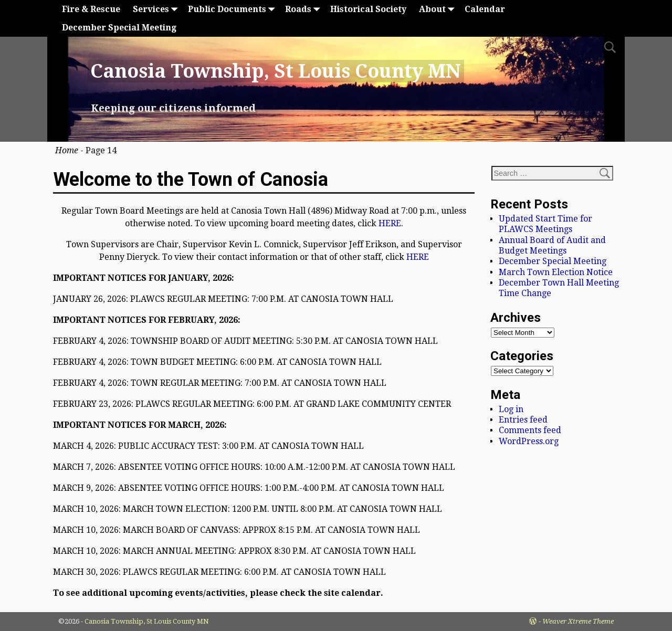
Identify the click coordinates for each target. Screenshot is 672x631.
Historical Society (368, 9)
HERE (390, 223)
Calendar (485, 9)
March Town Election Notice (556, 272)
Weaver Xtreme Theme (578, 621)
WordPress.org (529, 441)
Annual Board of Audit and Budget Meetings (552, 245)
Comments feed (530, 430)
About (439, 9)
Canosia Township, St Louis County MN (276, 71)
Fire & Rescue (91, 9)
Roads (304, 9)
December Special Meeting (119, 28)
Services (157, 9)
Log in (511, 409)
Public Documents (233, 9)
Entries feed (523, 420)
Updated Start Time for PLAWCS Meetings (545, 224)
